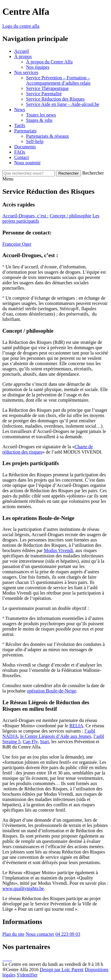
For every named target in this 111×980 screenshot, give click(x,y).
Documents (25, 147)
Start (44, 742)
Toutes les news (41, 115)
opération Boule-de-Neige (52, 691)
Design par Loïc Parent (62, 970)
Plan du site (13, 934)
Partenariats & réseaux (48, 136)
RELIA (76, 726)
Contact (22, 157)
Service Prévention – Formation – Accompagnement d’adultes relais (58, 80)
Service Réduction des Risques (55, 99)
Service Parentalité (44, 94)
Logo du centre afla (21, 26)
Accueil (22, 51)
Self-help (35, 141)
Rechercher (93, 173)
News (20, 110)
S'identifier (27, 975)
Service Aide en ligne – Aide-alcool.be (63, 104)
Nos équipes (38, 67)
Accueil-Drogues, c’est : (25, 216)
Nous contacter (40, 934)
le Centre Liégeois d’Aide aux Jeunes (55, 736)
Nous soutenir (27, 163)
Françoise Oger (17, 244)
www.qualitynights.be (23, 888)
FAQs (20, 152)
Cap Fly (30, 742)
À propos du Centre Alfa (49, 62)
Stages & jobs (39, 120)
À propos (23, 56)
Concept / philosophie (70, 216)
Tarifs (20, 125)
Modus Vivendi (58, 550)
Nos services (26, 72)
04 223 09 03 (68, 934)
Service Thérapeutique (47, 88)
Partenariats (25, 131)
